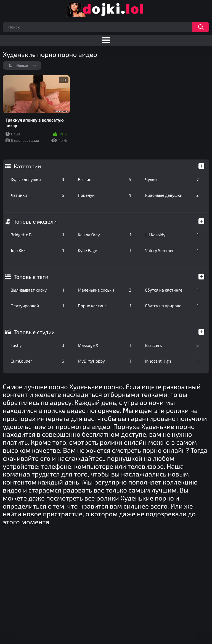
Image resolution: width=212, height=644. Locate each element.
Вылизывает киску (37, 290)
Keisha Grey (105, 235)
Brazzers (172, 345)
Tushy (37, 345)
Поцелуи (105, 195)
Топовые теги (31, 277)
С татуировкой (37, 306)
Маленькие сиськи (105, 290)
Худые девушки (37, 179)
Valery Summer (172, 250)
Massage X (105, 345)
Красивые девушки (172, 195)
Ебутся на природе (172, 306)
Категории (27, 166)
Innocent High (172, 361)
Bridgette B (37, 235)
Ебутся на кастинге (172, 290)
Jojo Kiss (37, 250)
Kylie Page (105, 250)
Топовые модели (35, 221)
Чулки (172, 179)
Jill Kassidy (172, 235)
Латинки (37, 195)
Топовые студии (34, 332)
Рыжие (105, 179)
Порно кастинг (105, 306)
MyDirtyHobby (105, 361)
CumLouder (37, 361)
